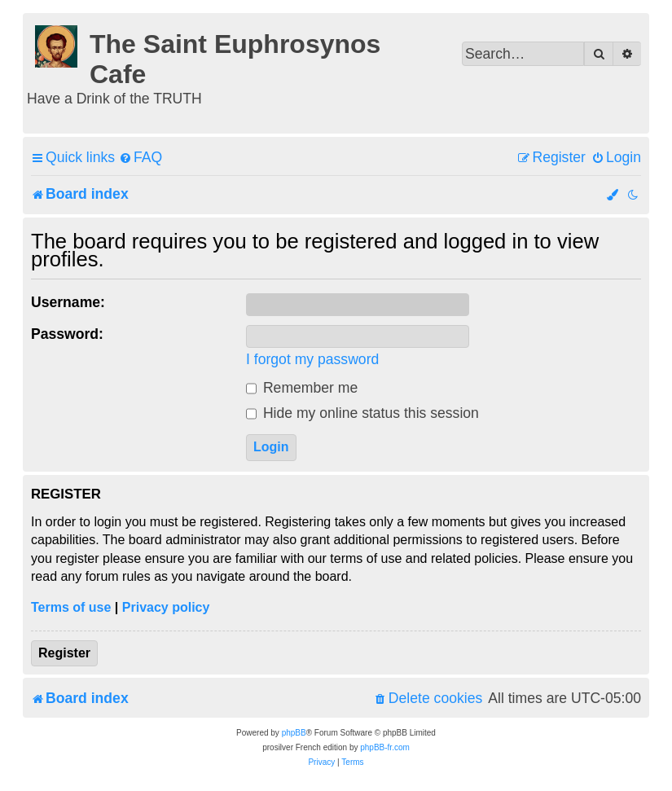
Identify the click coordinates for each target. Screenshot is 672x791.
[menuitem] (141, 158)
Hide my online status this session (362, 413)
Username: (68, 302)
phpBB (294, 733)
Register (64, 653)
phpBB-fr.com (385, 747)
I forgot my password (312, 359)
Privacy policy (166, 607)
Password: (67, 334)
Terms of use (71, 607)
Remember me (302, 388)
